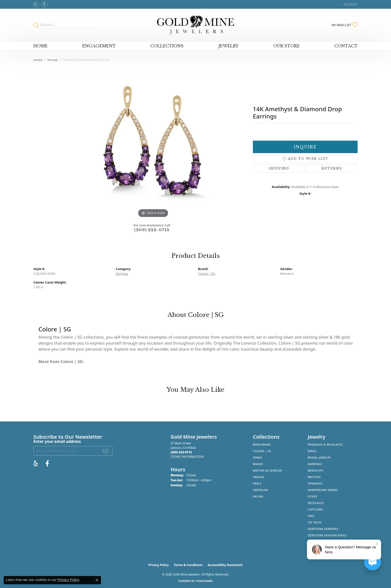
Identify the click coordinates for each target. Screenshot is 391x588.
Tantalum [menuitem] (260, 490)
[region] (153, 144)
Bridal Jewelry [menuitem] (319, 458)
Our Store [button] (287, 46)
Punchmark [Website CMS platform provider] (205, 581)
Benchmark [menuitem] (262, 445)
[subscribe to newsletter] (106, 451)
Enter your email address (57, 441)
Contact (346, 46)
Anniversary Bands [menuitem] (323, 490)
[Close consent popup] (97, 580)
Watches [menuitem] (314, 477)
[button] (350, 4)
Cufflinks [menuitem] (315, 509)
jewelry (38, 60)
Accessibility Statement (225, 565)
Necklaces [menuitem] (316, 503)
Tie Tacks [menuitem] (315, 522)
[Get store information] (187, 457)
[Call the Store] (181, 452)
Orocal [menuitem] (259, 477)
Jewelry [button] (229, 46)
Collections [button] (167, 46)
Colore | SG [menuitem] (262, 451)
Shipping (279, 168)
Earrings (53, 60)
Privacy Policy (159, 565)
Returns (332, 168)
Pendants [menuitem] (315, 484)
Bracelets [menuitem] (315, 471)
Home (41, 46)
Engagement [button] (99, 46)
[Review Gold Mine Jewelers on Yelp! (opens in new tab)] (36, 4)
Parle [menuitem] (257, 484)
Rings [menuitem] (312, 451)
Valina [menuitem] (258, 496)
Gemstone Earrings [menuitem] (323, 529)
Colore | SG (207, 274)
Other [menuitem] (312, 496)
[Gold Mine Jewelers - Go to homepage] (195, 25)
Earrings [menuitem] (315, 464)
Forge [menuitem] (258, 458)
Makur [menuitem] (258, 464)
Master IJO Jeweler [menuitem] (267, 471)
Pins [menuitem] (311, 516)
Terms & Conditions (188, 565)
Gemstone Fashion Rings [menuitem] (327, 535)
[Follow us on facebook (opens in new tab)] (44, 4)
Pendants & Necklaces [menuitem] (325, 445)
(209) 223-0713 (152, 230)
